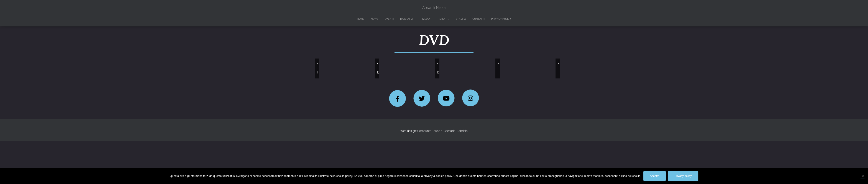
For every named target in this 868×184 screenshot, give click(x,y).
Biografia (408, 19)
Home (361, 19)
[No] (863, 176)
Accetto (655, 176)
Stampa (461, 19)
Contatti (478, 19)
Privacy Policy (501, 19)
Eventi (389, 19)
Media (428, 19)
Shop (444, 19)
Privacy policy (683, 176)
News (375, 19)
